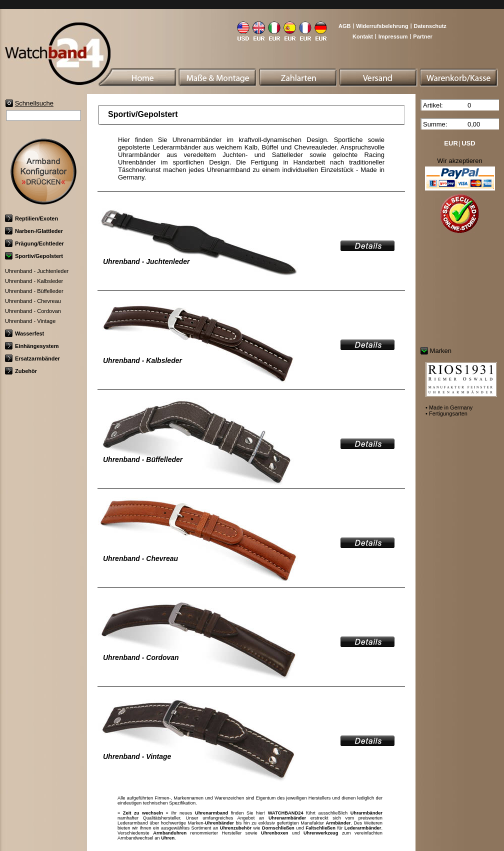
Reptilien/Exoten (31, 218)
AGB (344, 26)
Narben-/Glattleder (34, 231)
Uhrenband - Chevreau (33, 301)
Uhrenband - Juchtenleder (37, 271)
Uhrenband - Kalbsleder (34, 281)
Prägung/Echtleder (34, 243)
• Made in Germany (449, 407)
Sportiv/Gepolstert (34, 256)
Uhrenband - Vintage (30, 321)
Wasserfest (24, 333)
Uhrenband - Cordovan (33, 311)
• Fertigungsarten (446, 413)
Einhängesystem (32, 346)
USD (468, 143)
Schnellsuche (34, 103)
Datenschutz (430, 26)
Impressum (393, 36)
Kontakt (363, 36)
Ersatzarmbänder (32, 358)
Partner (423, 36)
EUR (451, 143)
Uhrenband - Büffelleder (34, 291)
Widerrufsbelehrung (382, 26)
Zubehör (21, 371)
